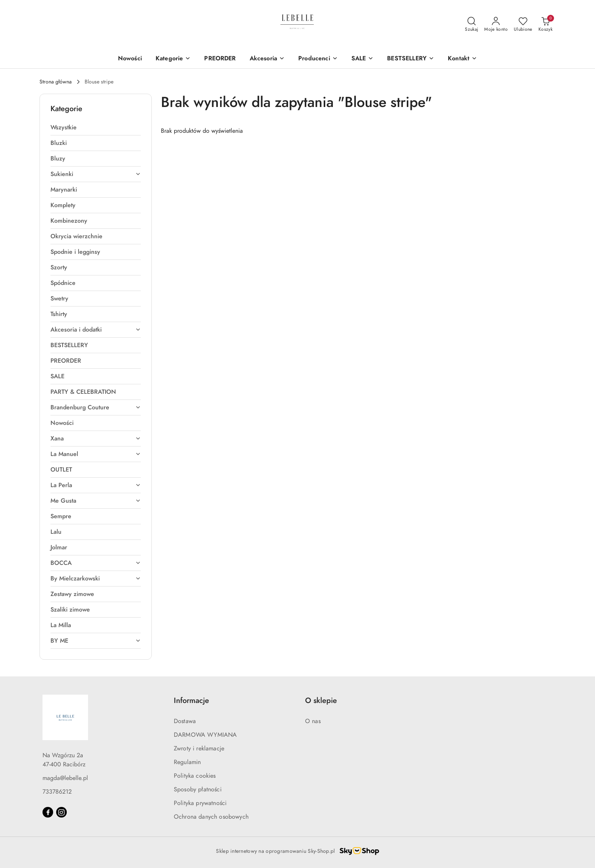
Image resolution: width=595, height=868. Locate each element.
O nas (313, 721)
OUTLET (61, 470)
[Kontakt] (462, 59)
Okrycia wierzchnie (76, 236)
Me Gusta (96, 501)
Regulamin (187, 762)
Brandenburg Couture (96, 407)
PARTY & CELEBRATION (83, 392)
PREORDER (66, 361)
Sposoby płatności (198, 789)
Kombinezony (69, 221)
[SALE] (363, 59)
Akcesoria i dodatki (96, 330)
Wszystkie (64, 127)
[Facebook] (48, 812)
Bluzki (59, 143)
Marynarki (64, 190)
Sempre (61, 516)
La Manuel (96, 454)
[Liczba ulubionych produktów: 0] (523, 25)
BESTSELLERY (69, 345)
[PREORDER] (220, 59)
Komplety (63, 205)
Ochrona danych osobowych (211, 817)
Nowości (62, 423)
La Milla (61, 625)
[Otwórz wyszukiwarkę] (471, 25)
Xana (96, 439)
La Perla (96, 485)
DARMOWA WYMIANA (205, 735)
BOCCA (96, 563)
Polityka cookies (195, 776)
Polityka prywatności (200, 803)
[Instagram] (61, 812)
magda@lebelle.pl (65, 778)
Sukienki (96, 174)
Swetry (59, 299)
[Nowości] (130, 59)
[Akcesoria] (267, 59)
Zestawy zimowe (72, 594)
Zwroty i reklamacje (199, 748)
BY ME (96, 641)
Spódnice (63, 283)
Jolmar (59, 547)
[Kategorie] (173, 59)
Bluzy (58, 159)
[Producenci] (318, 59)
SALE (57, 376)
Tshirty (59, 314)
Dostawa (185, 721)
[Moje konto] (496, 25)
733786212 (57, 792)
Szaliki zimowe (70, 610)
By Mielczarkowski (96, 579)
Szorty (59, 267)
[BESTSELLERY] (411, 59)
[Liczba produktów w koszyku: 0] (545, 25)
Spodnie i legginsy (75, 252)
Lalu (56, 532)
